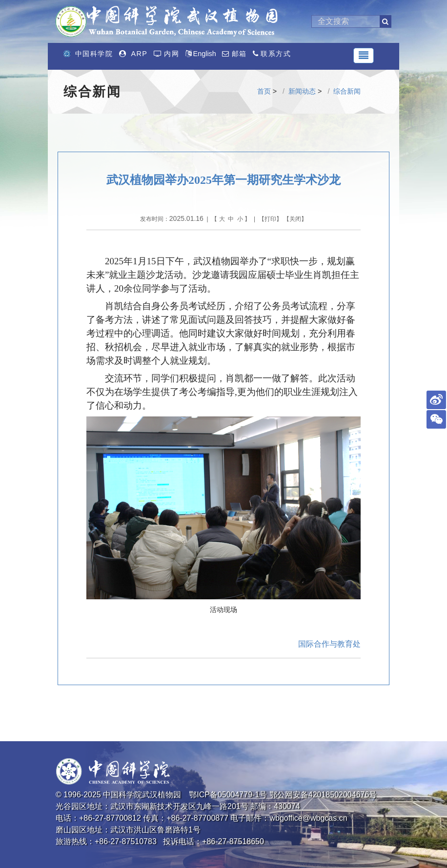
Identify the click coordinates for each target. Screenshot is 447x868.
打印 (270, 219)
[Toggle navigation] (364, 56)
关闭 (295, 219)
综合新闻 (347, 91)
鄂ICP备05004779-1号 (228, 795)
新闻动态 (302, 91)
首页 (264, 91)
